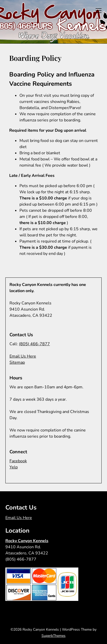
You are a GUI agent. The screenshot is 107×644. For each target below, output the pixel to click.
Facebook (18, 461)
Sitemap (17, 362)
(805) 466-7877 (34, 344)
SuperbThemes (53, 636)
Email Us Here (23, 356)
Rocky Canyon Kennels (27, 541)
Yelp (14, 467)
